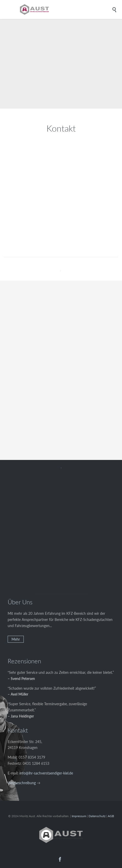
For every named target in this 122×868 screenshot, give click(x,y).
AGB (111, 816)
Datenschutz (97, 816)
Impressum (79, 816)
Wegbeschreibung (22, 783)
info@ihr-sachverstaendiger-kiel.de (46, 773)
